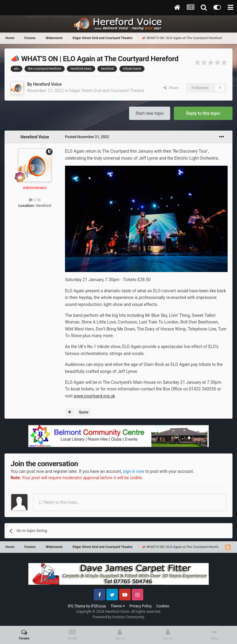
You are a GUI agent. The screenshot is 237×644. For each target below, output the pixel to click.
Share (171, 88)
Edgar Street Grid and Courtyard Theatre (107, 91)
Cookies (163, 606)
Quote (83, 412)
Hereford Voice (47, 84)
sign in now (134, 471)
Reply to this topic (203, 113)
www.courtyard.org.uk (94, 396)
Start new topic (150, 113)
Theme (118, 606)
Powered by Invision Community (119, 617)
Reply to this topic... (60, 502)
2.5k (35, 200)
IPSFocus (98, 606)
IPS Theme (76, 606)
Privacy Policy (141, 606)
